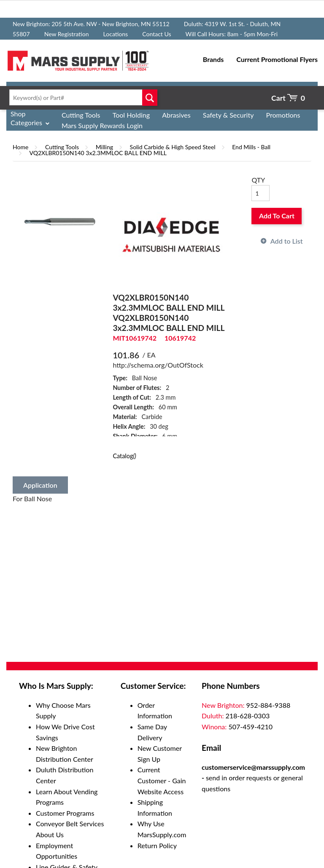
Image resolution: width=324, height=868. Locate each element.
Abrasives (176, 115)
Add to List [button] (287, 241)
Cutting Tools (81, 115)
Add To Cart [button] (277, 216)
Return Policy (157, 845)
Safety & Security (228, 115)
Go (150, 97)
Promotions (283, 115)
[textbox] (81, 97)
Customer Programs (65, 813)
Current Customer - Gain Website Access (162, 780)
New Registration (67, 34)
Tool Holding (131, 115)
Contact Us (157, 34)
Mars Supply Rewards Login (102, 125)
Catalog (124, 456)
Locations (116, 34)
